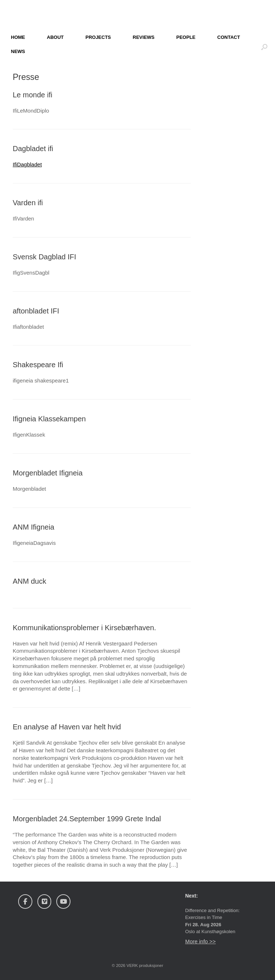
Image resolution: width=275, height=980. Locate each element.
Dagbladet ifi (33, 149)
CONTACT (229, 37)
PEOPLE (186, 37)
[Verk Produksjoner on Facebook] (25, 902)
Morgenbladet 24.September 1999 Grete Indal (87, 819)
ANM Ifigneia (34, 527)
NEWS (18, 51)
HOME (18, 37)
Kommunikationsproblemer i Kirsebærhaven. (84, 628)
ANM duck (29, 581)
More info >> (201, 941)
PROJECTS (98, 37)
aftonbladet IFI (36, 311)
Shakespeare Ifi (38, 365)
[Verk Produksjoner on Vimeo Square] (45, 902)
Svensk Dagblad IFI (45, 257)
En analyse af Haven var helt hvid (67, 727)
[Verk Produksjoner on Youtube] (63, 902)
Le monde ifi (33, 95)
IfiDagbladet (27, 164)
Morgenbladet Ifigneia (48, 473)
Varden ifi (28, 203)
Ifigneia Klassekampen (49, 419)
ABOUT (55, 37)
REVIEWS (143, 37)
